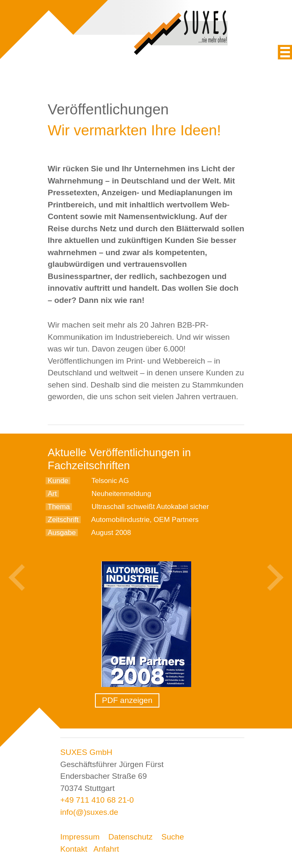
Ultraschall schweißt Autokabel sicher (150, 507)
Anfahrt (106, 849)
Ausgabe (62, 533)
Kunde (58, 481)
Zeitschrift (63, 520)
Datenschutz (131, 837)
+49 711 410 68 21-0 (97, 800)
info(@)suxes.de (89, 812)
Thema (59, 507)
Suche (173, 837)
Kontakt (74, 849)
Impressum (80, 837)
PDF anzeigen (127, 700)
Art (52, 494)
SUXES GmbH (86, 752)
